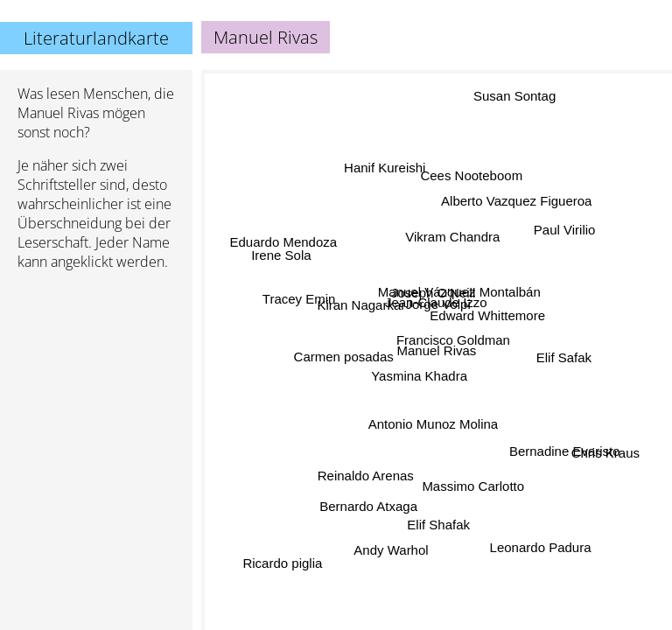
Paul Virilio (565, 231)
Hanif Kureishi (385, 169)
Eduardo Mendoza (284, 242)
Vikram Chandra (452, 237)
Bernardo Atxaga (370, 508)
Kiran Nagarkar (362, 304)
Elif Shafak (436, 524)
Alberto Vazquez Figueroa (516, 202)
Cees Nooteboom (471, 175)
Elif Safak (563, 354)
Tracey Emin (299, 296)
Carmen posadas (344, 357)
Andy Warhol (391, 550)
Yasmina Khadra (419, 377)
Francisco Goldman (453, 341)
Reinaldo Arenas (366, 475)
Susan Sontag (514, 98)
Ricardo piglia (282, 562)
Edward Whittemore (487, 316)
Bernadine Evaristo (565, 449)
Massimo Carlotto (473, 487)
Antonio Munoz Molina (433, 425)
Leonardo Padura (540, 548)
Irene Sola (282, 256)
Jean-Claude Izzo (435, 302)
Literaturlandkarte (96, 38)
